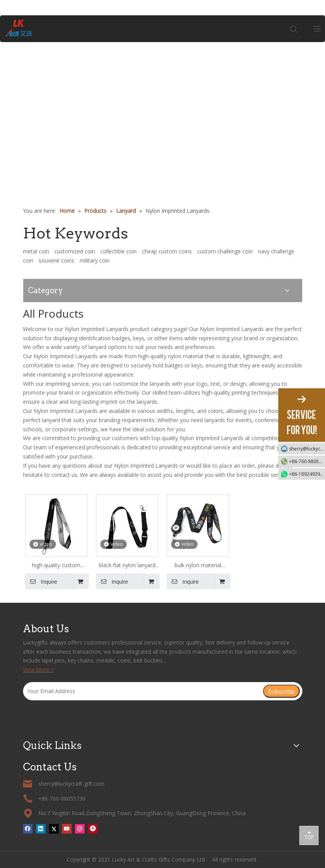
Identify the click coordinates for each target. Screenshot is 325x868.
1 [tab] (163, 168)
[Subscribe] (281, 691)
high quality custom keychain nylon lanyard (56, 566)
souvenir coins (56, 260)
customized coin (75, 251)
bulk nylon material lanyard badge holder (198, 566)
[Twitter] (54, 829)
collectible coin (118, 251)
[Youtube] (67, 829)
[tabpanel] (162, 108)
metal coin (36, 251)
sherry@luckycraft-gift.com (307, 449)
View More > (38, 670)
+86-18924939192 (307, 474)
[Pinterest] (93, 829)
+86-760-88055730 (307, 461)
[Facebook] (28, 829)
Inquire (41, 581)
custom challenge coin (225, 251)
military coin (95, 260)
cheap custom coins (167, 251)
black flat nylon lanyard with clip (127, 566)
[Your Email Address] (143, 691)
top (309, 835)
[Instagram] (80, 829)
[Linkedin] (41, 829)
